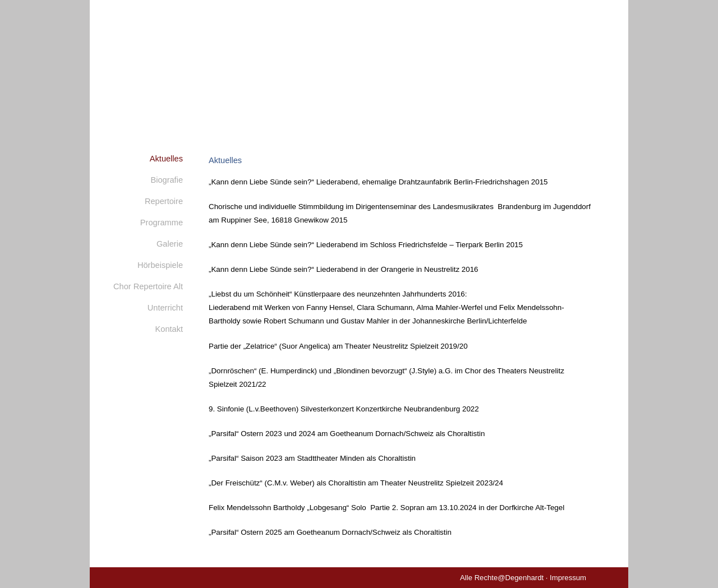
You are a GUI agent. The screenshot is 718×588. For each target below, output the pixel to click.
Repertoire (164, 201)
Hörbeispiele (160, 265)
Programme (162, 223)
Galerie (170, 244)
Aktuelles (166, 159)
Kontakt (169, 329)
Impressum (568, 578)
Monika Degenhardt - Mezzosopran (359, 65)
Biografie (167, 180)
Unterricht (165, 308)
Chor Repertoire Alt (148, 286)
